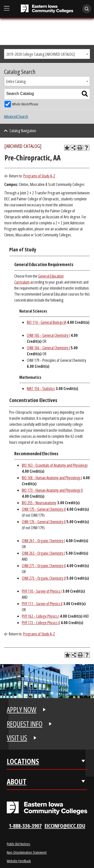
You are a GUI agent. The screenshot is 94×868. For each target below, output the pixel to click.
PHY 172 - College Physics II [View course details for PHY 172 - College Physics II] (41, 623)
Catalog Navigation (23, 131)
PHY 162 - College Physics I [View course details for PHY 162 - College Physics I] (40, 616)
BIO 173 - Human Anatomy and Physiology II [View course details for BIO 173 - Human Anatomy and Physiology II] (52, 490)
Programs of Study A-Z (39, 176)
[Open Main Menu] (7, 8)
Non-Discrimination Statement (27, 852)
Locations (23, 761)
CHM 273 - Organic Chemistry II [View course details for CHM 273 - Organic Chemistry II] (44, 578)
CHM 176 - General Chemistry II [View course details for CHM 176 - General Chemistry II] (44, 522)
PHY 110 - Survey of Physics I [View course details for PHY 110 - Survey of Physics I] (42, 591)
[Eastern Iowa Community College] (47, 9)
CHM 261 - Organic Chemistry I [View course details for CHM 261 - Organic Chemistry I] (43, 541)
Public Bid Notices (18, 844)
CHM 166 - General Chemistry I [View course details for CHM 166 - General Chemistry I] (48, 348)
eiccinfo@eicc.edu (65, 826)
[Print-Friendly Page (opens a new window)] (80, 148)
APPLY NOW (22, 710)
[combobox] (47, 54)
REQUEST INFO (25, 724)
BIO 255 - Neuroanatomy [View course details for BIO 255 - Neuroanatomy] (39, 503)
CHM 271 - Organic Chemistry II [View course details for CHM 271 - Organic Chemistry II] (44, 566)
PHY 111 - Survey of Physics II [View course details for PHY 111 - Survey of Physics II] (42, 604)
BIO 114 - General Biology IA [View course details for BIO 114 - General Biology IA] (46, 322)
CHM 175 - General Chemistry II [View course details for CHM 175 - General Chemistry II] (44, 509)
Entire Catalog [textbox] (16, 81)
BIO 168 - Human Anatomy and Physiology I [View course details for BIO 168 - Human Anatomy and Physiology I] (52, 478)
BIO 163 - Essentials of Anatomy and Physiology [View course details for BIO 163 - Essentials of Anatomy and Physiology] (55, 465)
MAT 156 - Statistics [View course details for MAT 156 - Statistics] (41, 389)
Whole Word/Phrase (25, 104)
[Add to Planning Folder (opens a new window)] (67, 148)
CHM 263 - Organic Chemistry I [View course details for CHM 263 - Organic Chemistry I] (43, 553)
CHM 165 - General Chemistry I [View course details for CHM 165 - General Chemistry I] (48, 335)
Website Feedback (19, 861)
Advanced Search (16, 116)
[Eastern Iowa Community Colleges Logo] (47, 808)
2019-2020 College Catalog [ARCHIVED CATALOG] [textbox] (41, 54)
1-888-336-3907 (25, 826)
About (17, 782)
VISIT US (17, 738)
